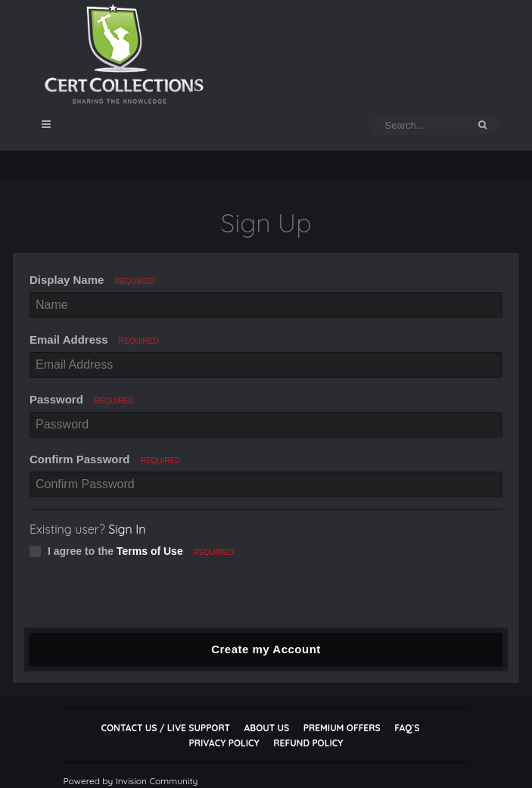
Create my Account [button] (266, 649)
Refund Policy (308, 743)
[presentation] (139, 598)
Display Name (92, 280)
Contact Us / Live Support (165, 728)
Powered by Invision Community (131, 781)
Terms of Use (150, 551)
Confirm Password (105, 459)
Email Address (94, 339)
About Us (267, 728)
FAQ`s (407, 728)
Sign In (127, 529)
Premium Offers (342, 728)
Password (82, 399)
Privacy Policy (224, 743)
